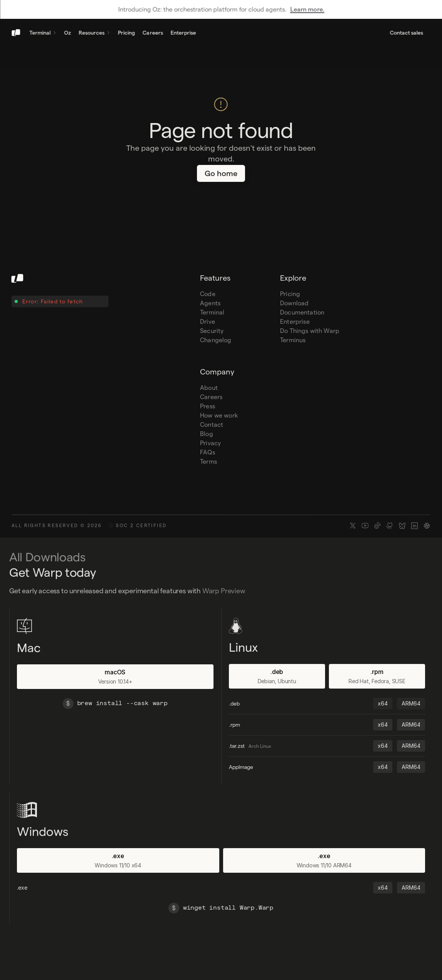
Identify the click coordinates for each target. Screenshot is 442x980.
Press (208, 406)
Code (208, 294)
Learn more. (307, 9)
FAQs (208, 452)
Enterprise (295, 322)
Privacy (210, 443)
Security (212, 331)
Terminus (293, 340)
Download (294, 303)
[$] (68, 704)
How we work (219, 415)
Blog (207, 434)
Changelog (216, 340)
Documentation (302, 312)
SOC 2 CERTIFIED (141, 525)
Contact (212, 425)
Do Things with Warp (310, 331)
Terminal (212, 312)
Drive (208, 322)
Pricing (290, 294)
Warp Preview (224, 591)
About (209, 388)
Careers (211, 397)
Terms (208, 462)
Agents (210, 303)
